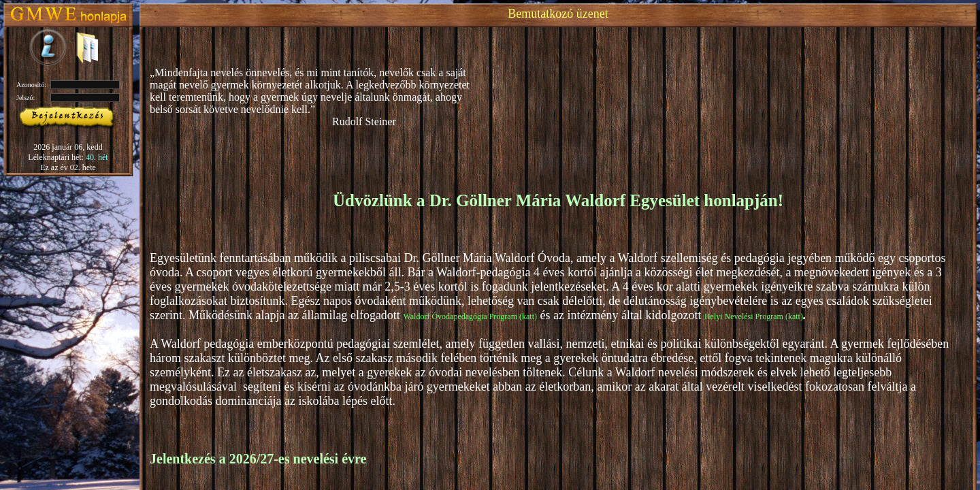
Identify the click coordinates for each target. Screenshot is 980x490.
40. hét (97, 157)
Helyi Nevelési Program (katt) (754, 316)
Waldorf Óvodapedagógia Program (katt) (470, 316)
